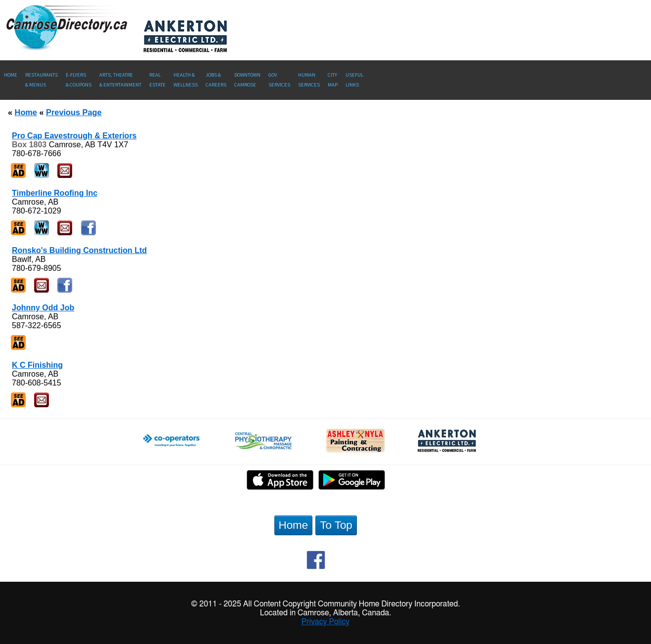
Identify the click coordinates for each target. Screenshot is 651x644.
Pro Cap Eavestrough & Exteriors (74, 136)
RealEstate (157, 80)
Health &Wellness (186, 80)
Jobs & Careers (216, 80)
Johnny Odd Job (43, 308)
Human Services (309, 80)
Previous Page (74, 112)
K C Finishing (37, 365)
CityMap (333, 80)
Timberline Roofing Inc (55, 193)
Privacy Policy (326, 622)
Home (11, 75)
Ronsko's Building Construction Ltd (79, 250)
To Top (336, 525)
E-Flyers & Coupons (79, 80)
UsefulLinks (354, 80)
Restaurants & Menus (42, 80)
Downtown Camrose (247, 80)
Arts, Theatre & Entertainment (120, 80)
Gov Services (279, 80)
